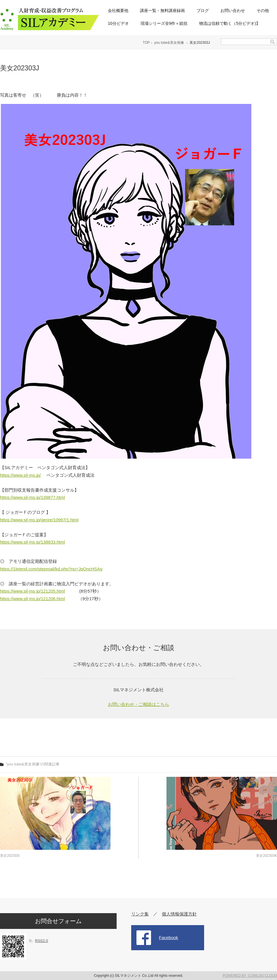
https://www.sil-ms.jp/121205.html (33, 591)
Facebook (169, 938)
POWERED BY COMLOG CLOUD (250, 976)
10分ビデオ (118, 23)
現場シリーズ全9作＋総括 (164, 23)
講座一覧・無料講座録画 (162, 11)
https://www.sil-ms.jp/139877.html (33, 497)
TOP (146, 43)
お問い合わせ (233, 11)
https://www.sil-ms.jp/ (20, 475)
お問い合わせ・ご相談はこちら (138, 704)
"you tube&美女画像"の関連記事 (33, 764)
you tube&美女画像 (169, 43)
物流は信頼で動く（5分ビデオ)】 (229, 23)
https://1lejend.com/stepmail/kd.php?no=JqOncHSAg (51, 569)
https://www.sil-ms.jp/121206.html (33, 599)
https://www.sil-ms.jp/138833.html (33, 542)
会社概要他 (118, 11)
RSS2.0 (42, 941)
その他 (263, 11)
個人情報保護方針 (179, 914)
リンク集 (140, 914)
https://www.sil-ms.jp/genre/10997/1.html (39, 520)
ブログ (203, 11)
